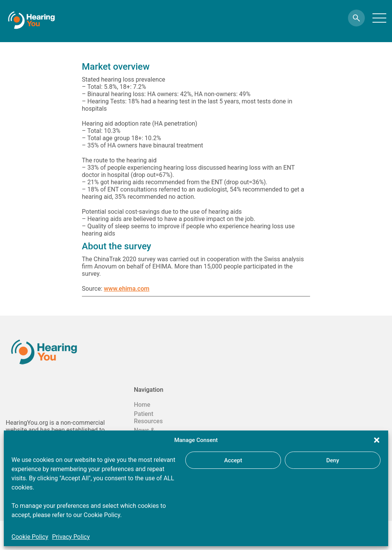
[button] (377, 440)
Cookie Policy (30, 537)
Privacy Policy (71, 537)
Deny (333, 460)
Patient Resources (149, 417)
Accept (233, 460)
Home (142, 405)
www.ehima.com (127, 289)
